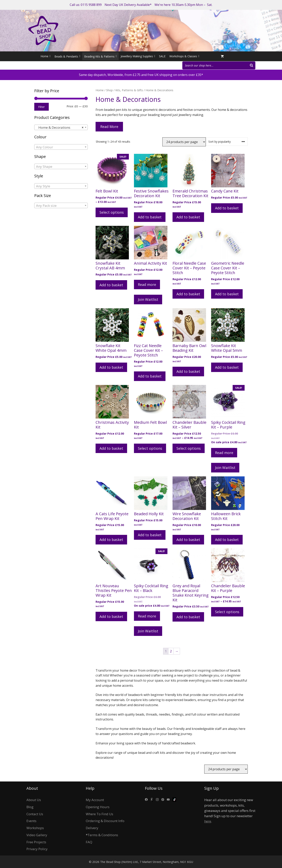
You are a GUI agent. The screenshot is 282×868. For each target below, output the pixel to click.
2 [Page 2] (171, 651)
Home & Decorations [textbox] (60, 128)
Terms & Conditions (103, 835)
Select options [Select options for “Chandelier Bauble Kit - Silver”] (189, 448)
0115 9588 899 (91, 5)
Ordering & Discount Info (105, 821)
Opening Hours (98, 807)
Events (31, 821)
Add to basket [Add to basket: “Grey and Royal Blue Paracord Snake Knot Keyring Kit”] (188, 617)
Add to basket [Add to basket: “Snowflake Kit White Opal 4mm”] (111, 367)
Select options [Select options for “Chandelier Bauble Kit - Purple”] (227, 612)
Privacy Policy (37, 849)
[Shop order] (227, 142)
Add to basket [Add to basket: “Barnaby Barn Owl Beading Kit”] (188, 371)
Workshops (35, 828)
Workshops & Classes (184, 56)
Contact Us (35, 814)
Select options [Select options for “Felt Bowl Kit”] (112, 212)
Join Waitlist (148, 299)
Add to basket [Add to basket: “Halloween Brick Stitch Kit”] (227, 540)
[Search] (251, 65)
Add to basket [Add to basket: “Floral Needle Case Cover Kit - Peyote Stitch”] (188, 294)
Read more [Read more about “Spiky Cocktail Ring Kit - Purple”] (224, 453)
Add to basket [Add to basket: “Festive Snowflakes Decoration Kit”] (150, 217)
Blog (30, 807)
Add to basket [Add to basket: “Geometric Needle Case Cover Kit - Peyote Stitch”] (227, 294)
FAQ (89, 842)
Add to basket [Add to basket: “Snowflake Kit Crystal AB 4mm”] (111, 285)
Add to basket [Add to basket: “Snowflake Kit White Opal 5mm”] (227, 367)
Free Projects (36, 842)
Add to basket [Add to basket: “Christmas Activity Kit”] (111, 448)
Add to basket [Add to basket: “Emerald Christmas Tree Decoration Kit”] (188, 217)
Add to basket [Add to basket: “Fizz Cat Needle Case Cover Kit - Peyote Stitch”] (150, 376)
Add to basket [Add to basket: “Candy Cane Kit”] (227, 208)
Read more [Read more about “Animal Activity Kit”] (147, 284)
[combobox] (61, 127)
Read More (109, 127)
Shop (109, 90)
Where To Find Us (99, 814)
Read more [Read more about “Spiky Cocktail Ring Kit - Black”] (147, 616)
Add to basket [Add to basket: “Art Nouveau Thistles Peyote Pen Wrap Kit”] (111, 616)
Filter (42, 107)
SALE (162, 56)
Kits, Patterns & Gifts (129, 90)
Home (46, 56)
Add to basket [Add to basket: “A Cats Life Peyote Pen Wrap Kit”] (111, 540)
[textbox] (61, 147)
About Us (34, 800)
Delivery (92, 828)
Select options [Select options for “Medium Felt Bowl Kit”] (150, 448)
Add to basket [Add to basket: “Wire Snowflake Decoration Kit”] (188, 540)
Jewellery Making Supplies (138, 56)
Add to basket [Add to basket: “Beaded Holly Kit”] (150, 535)
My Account (95, 800)
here (208, 821)
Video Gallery (37, 835)
